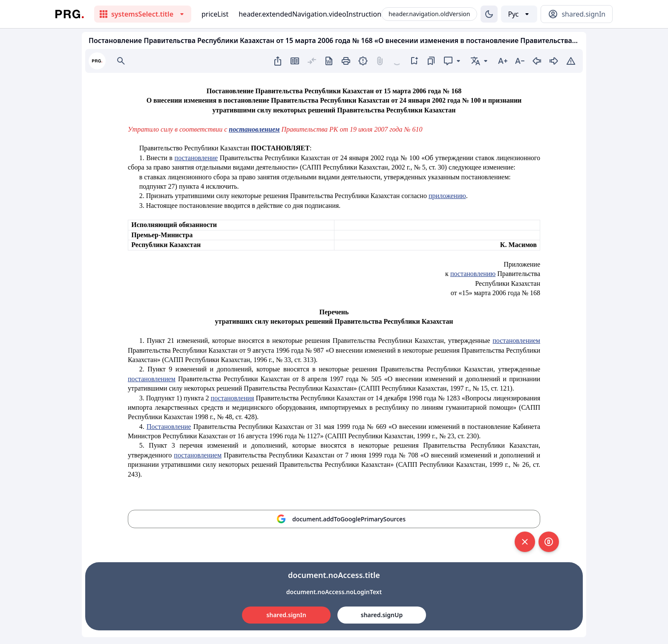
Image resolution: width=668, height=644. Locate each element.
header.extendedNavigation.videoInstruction (310, 14)
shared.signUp (382, 615)
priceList (215, 14)
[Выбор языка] (519, 14)
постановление (196, 158)
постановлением (516, 341)
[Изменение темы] (489, 14)
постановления (233, 398)
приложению (447, 196)
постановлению (473, 274)
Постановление (169, 427)
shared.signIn (286, 615)
